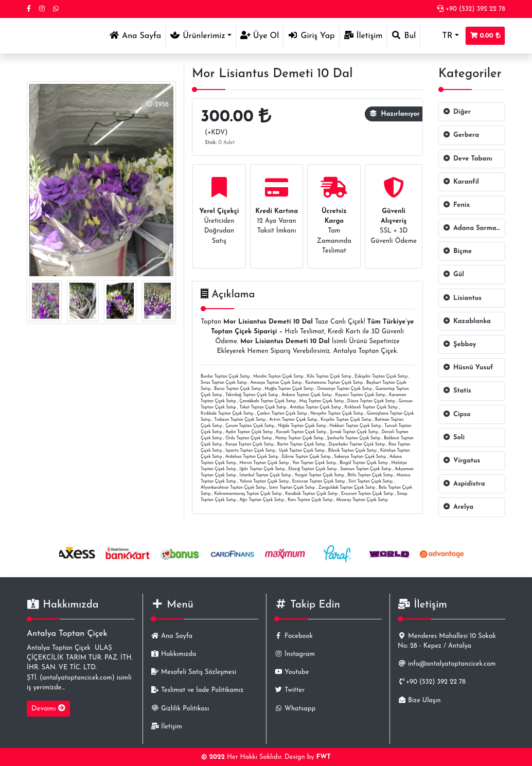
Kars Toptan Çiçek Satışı (310, 500)
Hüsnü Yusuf (468, 368)
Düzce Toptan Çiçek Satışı (371, 401)
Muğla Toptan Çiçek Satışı (289, 389)
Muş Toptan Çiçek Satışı (322, 401)
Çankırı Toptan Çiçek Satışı (282, 414)
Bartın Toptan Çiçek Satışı (301, 444)
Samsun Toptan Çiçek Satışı (366, 469)
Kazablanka (467, 321)
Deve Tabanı (468, 159)
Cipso (457, 414)
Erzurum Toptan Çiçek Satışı (367, 494)
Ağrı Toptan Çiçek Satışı (262, 500)
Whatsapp (295, 709)
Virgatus (462, 461)
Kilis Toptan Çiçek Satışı (329, 377)
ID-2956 (157, 105)
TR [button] (438, 36)
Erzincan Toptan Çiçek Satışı (319, 482)
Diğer (457, 112)
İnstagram (295, 654)
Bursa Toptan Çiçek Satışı (238, 389)
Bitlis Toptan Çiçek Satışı (371, 475)
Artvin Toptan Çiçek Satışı (293, 420)
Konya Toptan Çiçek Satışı (250, 444)
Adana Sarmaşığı (474, 228)
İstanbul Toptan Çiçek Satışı (265, 475)
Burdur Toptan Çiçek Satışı (225, 377)
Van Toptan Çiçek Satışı (314, 463)
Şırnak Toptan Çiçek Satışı (354, 432)
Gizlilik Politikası (180, 709)
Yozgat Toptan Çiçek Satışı (319, 475)
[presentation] (42, 180)
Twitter (289, 690)
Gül (454, 274)
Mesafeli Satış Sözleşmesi (193, 672)
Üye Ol (260, 35)
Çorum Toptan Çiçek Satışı (250, 426)
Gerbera (461, 135)
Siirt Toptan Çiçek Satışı (370, 482)
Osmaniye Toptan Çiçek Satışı (344, 389)
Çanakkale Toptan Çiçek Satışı (268, 401)
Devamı (48, 708)
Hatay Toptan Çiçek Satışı (299, 438)
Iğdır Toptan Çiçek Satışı (262, 469)
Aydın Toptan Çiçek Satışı (249, 432)
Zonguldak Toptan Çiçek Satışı (347, 488)
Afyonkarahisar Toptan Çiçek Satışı (233, 488)
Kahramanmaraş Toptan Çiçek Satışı (248, 494)
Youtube (291, 672)
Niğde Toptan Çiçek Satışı (302, 426)
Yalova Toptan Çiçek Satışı (264, 482)
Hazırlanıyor (395, 114)
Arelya (458, 507)
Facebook (294, 636)
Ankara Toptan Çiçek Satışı (307, 395)
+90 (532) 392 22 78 (471, 9)
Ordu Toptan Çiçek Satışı (249, 438)
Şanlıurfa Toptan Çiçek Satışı (354, 438)
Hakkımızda (173, 654)
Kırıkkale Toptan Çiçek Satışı (227, 414)
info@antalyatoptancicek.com (447, 664)
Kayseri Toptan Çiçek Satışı (361, 395)
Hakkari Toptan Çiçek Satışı (356, 426)
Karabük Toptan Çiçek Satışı (311, 494)
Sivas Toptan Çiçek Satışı (224, 383)
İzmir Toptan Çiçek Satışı (292, 488)
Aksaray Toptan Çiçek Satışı (362, 500)
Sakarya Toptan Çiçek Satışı (360, 457)
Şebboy (459, 344)
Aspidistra (464, 484)
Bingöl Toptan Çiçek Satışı (364, 463)
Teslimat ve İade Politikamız (197, 690)
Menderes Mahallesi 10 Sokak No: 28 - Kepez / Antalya (447, 641)
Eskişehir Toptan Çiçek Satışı (381, 377)
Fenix (456, 205)
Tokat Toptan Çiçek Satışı (263, 407)
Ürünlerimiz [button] (198, 35)
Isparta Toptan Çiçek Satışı (250, 451)
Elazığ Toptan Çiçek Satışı (313, 469)
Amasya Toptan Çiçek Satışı (276, 383)
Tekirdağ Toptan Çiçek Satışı (252, 395)
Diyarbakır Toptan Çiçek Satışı (357, 444)
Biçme (457, 251)
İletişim (363, 35)
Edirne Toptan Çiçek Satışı (306, 457)
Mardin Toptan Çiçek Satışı (278, 377)
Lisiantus (462, 298)
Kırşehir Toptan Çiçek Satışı (346, 420)
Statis (457, 391)
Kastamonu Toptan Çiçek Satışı (334, 383)
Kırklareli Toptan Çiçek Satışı (371, 407)
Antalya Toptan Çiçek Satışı (315, 407)
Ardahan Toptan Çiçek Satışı (252, 457)
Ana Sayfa (137, 35)
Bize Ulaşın (419, 700)
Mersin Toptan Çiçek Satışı (264, 463)
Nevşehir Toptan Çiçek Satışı (337, 414)
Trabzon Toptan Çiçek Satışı (240, 420)
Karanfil (461, 182)
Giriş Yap (311, 35)
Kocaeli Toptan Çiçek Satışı (302, 432)
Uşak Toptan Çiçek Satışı (302, 451)
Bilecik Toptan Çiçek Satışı (352, 451)
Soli (454, 438)
